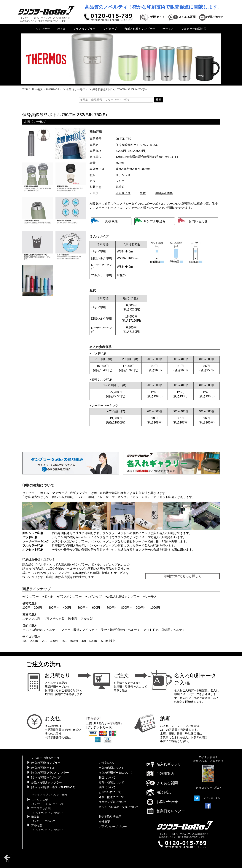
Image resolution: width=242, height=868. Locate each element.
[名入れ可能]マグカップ (46, 777)
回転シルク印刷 (63, 497)
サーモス (168, 29)
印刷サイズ (123, 193)
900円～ (141, 608)
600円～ (98, 608)
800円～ (127, 608)
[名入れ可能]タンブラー (46, 763)
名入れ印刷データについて (116, 773)
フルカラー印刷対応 (194, 29)
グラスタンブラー (84, 29)
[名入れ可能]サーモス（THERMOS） (54, 787)
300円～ (54, 608)
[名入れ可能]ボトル (43, 768)
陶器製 (73, 619)
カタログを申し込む (208, 788)
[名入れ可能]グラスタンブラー (50, 773)
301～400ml (70, 641)
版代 (143, 193)
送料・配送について (111, 797)
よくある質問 (162, 783)
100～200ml (30, 641)
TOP (25, 89)
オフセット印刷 (164, 497)
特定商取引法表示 (110, 817)
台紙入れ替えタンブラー (140, 29)
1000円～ (157, 608)
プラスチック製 (54, 619)
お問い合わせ (162, 802)
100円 (26, 608)
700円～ (112, 608)
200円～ (39, 608)
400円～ (68, 608)
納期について (107, 787)
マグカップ (110, 29)
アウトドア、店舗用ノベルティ (164, 630)
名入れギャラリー (165, 764)
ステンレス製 (31, 619)
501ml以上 (108, 641)
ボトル (62, 29)
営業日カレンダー (165, 811)
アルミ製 (87, 619)
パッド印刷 (86, 497)
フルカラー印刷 (33, 546)
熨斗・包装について (111, 782)
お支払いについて (110, 792)
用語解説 (158, 792)
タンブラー (43, 29)
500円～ (83, 608)
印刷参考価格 (164, 193)
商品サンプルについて (113, 802)
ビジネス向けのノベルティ (40, 630)
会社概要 (104, 822)
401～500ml (89, 641)
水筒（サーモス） (77, 89)
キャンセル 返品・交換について (119, 807)
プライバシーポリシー (113, 827)
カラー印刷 (140, 497)
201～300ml (50, 641)
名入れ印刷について (111, 768)
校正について (107, 777)
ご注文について (109, 763)
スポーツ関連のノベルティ (79, 630)
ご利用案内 (160, 774)
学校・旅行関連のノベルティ (120, 630)
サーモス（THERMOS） (47, 89)
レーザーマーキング (113, 497)
